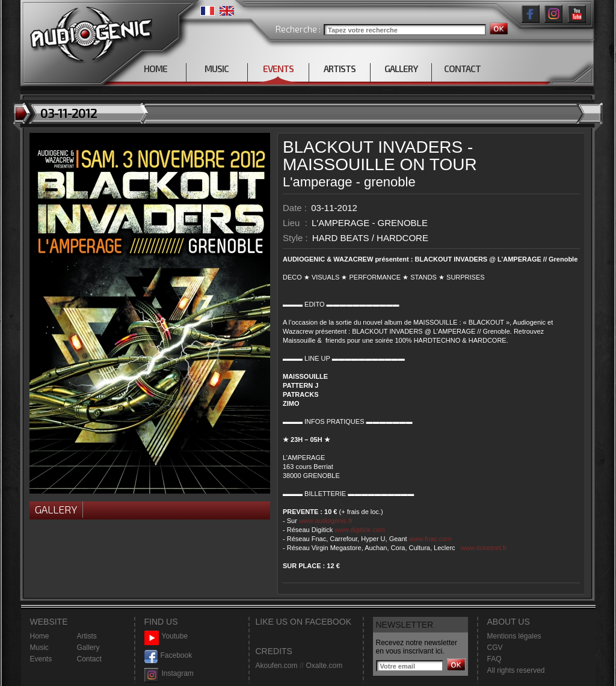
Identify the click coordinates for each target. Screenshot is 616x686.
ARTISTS (340, 69)
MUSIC (217, 69)
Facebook (168, 656)
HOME (156, 69)
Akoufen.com (277, 666)
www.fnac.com (430, 539)
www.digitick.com (360, 530)
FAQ (494, 659)
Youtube (166, 636)
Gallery (56, 509)
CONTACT (462, 69)
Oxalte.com (324, 666)
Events (41, 659)
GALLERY (401, 69)
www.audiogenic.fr (326, 521)
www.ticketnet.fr (484, 548)
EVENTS (278, 69)
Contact (89, 659)
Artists (87, 636)
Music (39, 648)
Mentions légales (514, 636)
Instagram (169, 674)
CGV (495, 648)
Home (40, 636)
